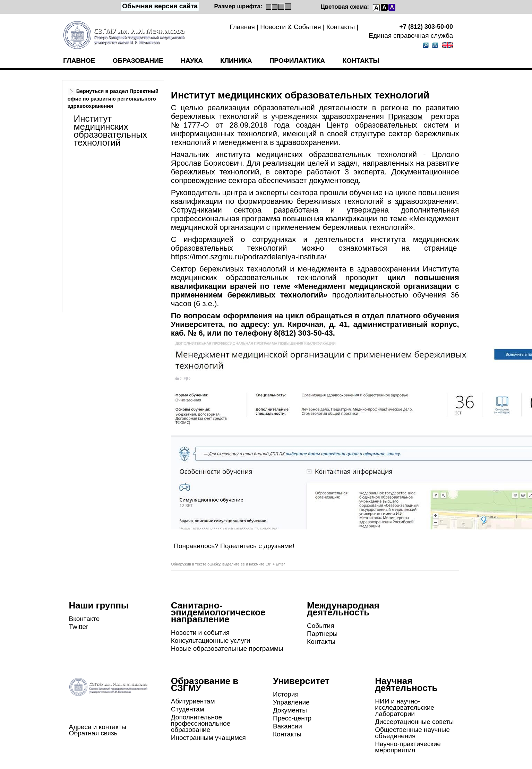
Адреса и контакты (98, 727)
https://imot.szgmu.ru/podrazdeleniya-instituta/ (249, 257)
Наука (192, 61)
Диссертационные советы (414, 722)
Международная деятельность (343, 609)
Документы (290, 710)
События (320, 626)
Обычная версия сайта (160, 6)
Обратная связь (93, 733)
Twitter (79, 627)
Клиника (236, 61)
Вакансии (288, 726)
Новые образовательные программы (227, 649)
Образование (138, 61)
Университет (301, 681)
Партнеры (322, 634)
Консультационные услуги (211, 641)
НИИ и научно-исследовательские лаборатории (405, 707)
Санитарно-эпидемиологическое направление (218, 612)
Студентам (188, 709)
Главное (79, 61)
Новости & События (290, 27)
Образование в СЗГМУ (205, 684)
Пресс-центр (292, 718)
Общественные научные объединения (412, 733)
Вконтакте (84, 619)
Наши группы (99, 605)
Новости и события (200, 633)
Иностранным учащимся (208, 738)
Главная (242, 27)
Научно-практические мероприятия (408, 747)
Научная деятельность (406, 684)
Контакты (341, 27)
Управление (291, 702)
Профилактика (297, 61)
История (286, 694)
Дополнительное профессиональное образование (201, 723)
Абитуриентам (193, 701)
